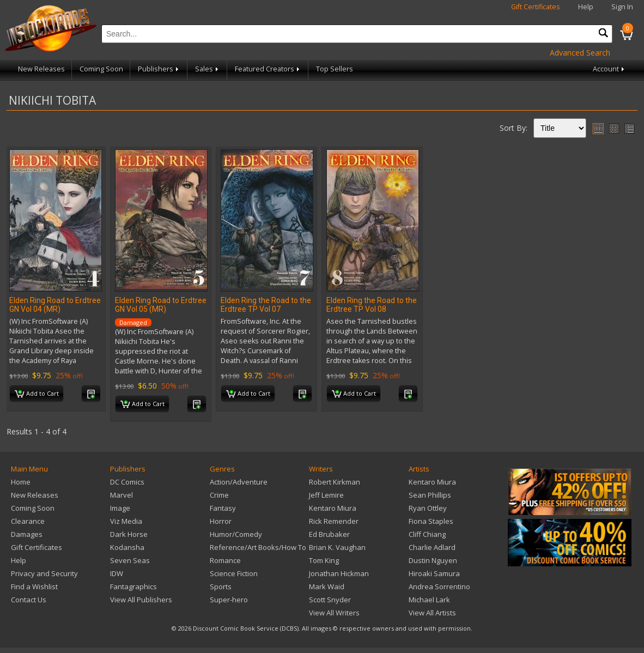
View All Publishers (141, 600)
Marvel (121, 495)
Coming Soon (101, 69)
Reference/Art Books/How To (258, 547)
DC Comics (127, 482)
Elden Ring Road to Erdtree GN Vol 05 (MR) (161, 305)
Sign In (622, 7)
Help (586, 7)
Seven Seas (130, 560)
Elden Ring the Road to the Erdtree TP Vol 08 (372, 305)
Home (21, 482)
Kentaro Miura (333, 508)
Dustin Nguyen (433, 560)
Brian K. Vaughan (337, 547)
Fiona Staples (431, 521)
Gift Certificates (536, 7)
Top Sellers (335, 69)
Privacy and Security (44, 573)
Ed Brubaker (329, 534)
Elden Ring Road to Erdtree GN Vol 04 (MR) (55, 305)
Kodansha (127, 547)
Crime (219, 495)
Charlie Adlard (432, 547)
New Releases (41, 69)
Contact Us (29, 600)
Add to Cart (37, 394)
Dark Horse (129, 534)
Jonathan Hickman (339, 573)
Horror (221, 521)
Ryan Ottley (428, 508)
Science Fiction (234, 573)
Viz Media (126, 521)
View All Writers (334, 613)
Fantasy (223, 508)
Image (120, 508)
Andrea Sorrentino (439, 587)
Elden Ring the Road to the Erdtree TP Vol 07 (266, 305)
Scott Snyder (330, 600)
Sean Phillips (430, 495)
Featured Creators (268, 69)
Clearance (28, 521)
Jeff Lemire (326, 495)
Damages (27, 534)
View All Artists (432, 613)
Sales (208, 69)
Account (609, 69)
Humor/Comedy (236, 534)
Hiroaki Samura (434, 573)
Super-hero (229, 600)
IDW (117, 573)
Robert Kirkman (335, 482)
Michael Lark (429, 600)
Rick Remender (334, 521)
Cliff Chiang (427, 534)
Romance (225, 560)
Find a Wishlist (34, 587)
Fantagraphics (133, 587)
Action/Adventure (239, 482)
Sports (221, 587)
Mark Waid (327, 587)
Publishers (159, 69)
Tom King (324, 560)
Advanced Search (580, 53)
